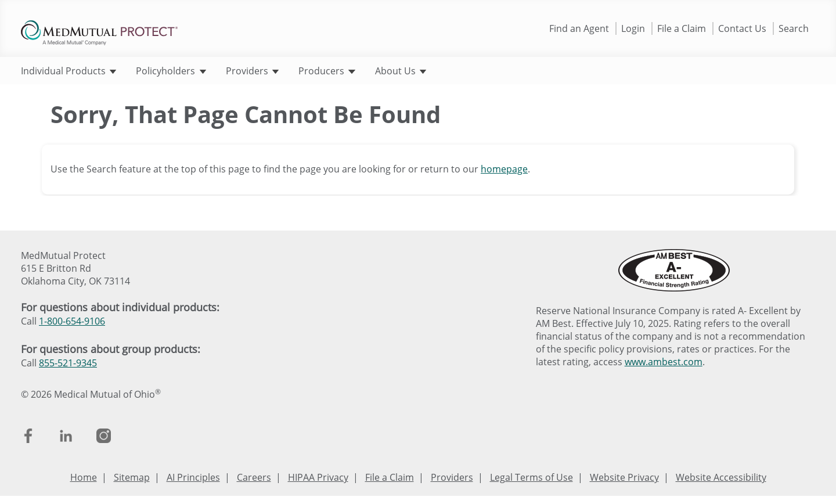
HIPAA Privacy (318, 477)
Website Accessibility (721, 477)
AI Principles (193, 477)
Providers (252, 71)
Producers (327, 71)
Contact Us (742, 28)
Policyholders (171, 71)
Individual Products (69, 71)
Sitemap (132, 477)
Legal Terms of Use (531, 477)
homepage (504, 169)
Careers (254, 477)
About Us (401, 71)
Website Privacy (624, 477)
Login (633, 28)
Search (794, 28)
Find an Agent (579, 28)
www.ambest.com (664, 362)
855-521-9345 (68, 363)
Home (84, 477)
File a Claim (682, 28)
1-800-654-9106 (72, 321)
